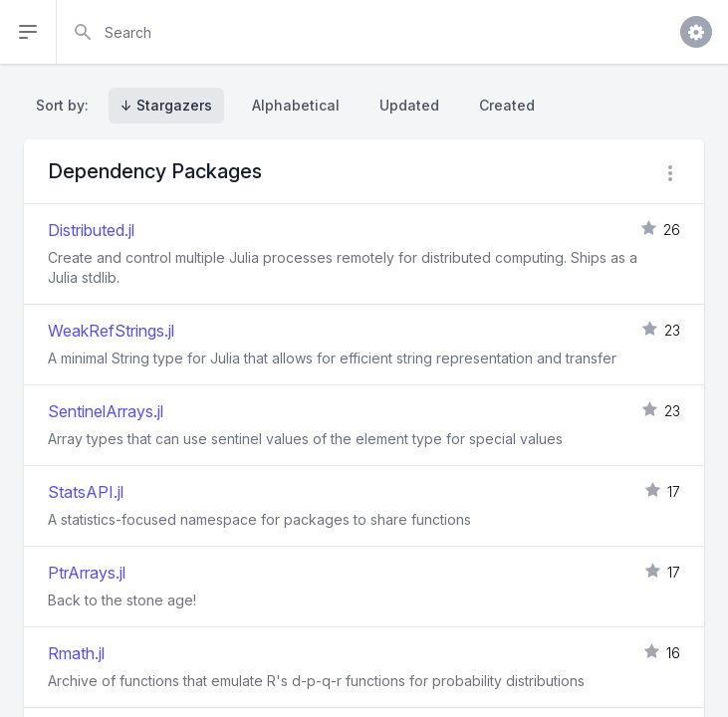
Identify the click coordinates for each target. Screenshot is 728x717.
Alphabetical (296, 105)
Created (507, 105)
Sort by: (66, 105)
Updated (409, 105)
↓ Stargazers (166, 105)
